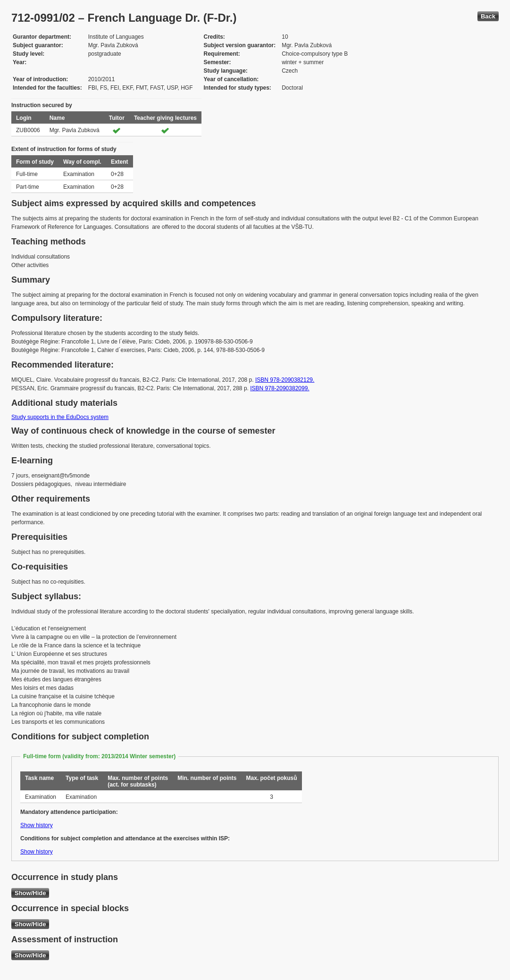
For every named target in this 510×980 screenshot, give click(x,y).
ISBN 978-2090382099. (280, 388)
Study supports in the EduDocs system (60, 417)
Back (488, 16)
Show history (37, 825)
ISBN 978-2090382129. (285, 380)
